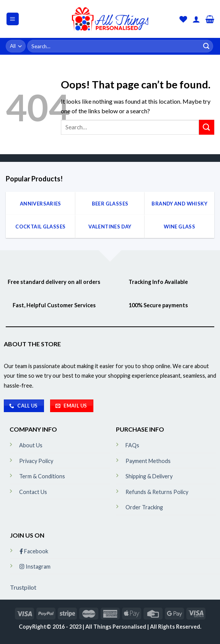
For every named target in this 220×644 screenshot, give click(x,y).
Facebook (34, 551)
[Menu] (13, 19)
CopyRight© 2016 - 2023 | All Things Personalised (83, 627)
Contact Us (33, 492)
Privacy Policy (36, 461)
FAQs (132, 445)
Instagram (35, 567)
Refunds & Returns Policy (157, 492)
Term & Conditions (42, 476)
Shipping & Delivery (149, 476)
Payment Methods (148, 461)
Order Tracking (144, 507)
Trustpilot (23, 587)
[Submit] (206, 46)
